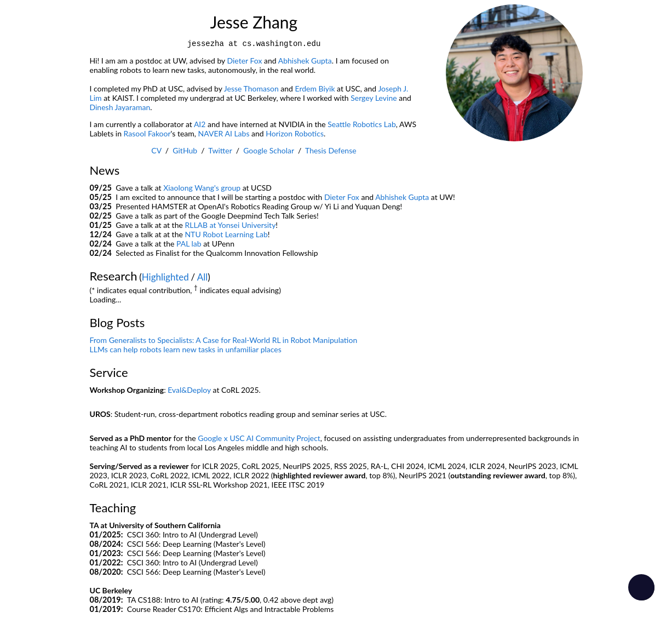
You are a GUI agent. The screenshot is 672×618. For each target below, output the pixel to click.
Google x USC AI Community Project (259, 438)
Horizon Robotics (295, 133)
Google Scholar (269, 150)
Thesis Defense (331, 150)
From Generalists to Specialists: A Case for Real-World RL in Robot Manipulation (224, 340)
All (203, 277)
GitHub (185, 150)
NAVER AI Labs (224, 133)
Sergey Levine (374, 98)
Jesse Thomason (251, 88)
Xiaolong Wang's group (202, 188)
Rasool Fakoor (147, 133)
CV (156, 150)
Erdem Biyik (315, 88)
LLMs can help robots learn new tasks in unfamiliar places (186, 349)
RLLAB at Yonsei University (230, 225)
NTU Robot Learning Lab (226, 234)
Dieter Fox (245, 61)
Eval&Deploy (189, 390)
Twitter (220, 150)
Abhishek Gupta (305, 61)
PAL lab (189, 244)
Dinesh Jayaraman (120, 107)
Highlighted (165, 277)
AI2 (200, 124)
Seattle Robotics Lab (362, 124)
